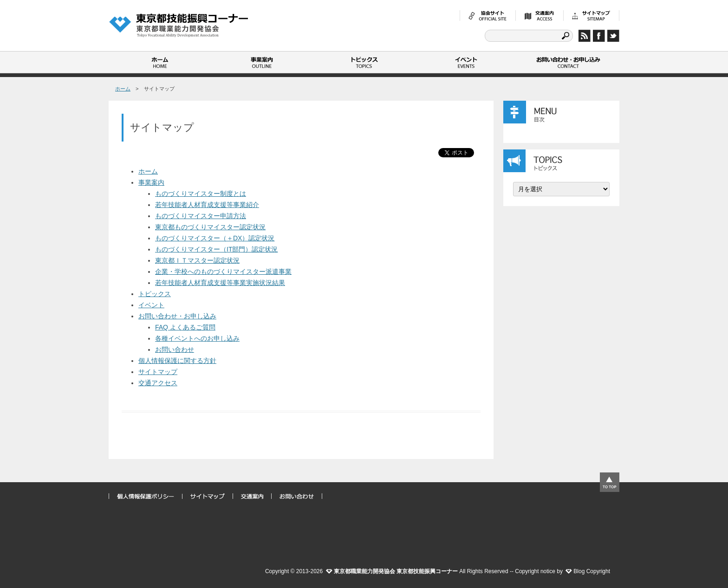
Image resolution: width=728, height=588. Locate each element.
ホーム (160, 62)
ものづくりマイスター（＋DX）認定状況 (215, 238)
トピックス (364, 62)
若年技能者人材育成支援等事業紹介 (207, 205)
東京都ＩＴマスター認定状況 (197, 260)
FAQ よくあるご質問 (185, 327)
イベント (466, 62)
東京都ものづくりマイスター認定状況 (210, 227)
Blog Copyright (592, 571)
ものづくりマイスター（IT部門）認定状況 (216, 249)
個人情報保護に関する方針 (177, 361)
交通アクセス (158, 383)
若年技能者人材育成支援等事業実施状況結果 (220, 283)
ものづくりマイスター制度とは (201, 194)
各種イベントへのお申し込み (197, 338)
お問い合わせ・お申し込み (568, 62)
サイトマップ (158, 372)
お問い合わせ (175, 349)
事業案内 (262, 62)
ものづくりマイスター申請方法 (201, 216)
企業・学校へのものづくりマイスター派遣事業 (223, 271)
